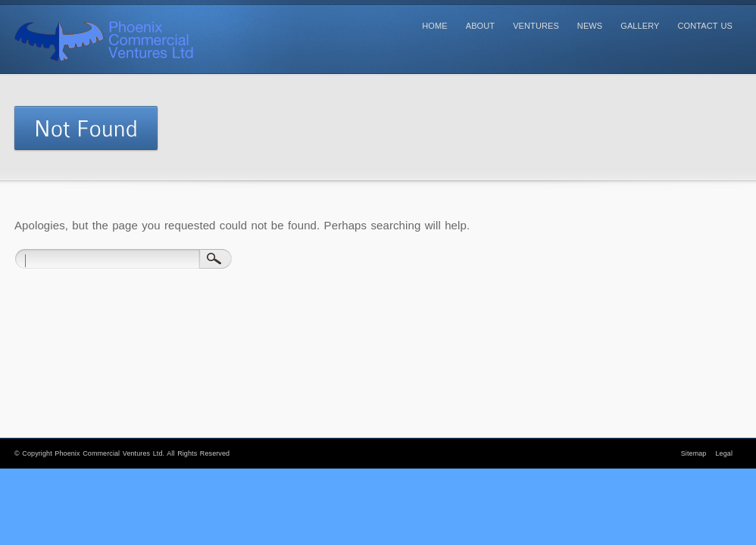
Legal (724, 453)
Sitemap (694, 453)
